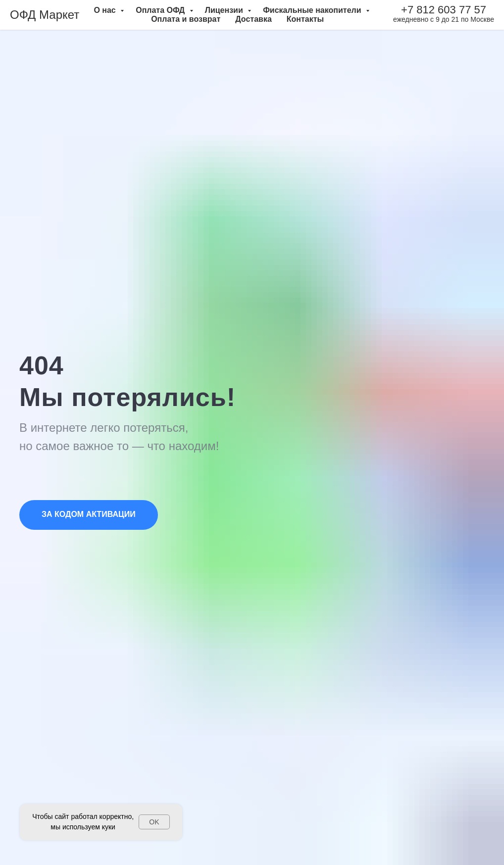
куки (109, 827)
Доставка (253, 19)
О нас (106, 10)
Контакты (305, 19)
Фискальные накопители (313, 10)
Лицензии (225, 10)
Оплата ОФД (161, 10)
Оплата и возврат (186, 19)
